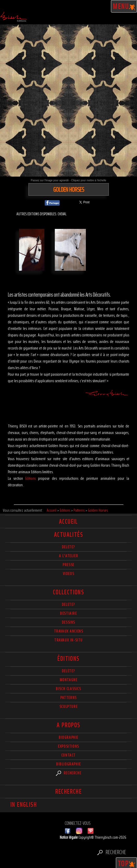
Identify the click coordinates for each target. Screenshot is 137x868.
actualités (68, 535)
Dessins (68, 622)
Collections (68, 592)
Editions (31, 478)
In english (24, 805)
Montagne (69, 680)
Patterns (68, 698)
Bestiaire (68, 613)
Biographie (68, 737)
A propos (68, 725)
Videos (69, 574)
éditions (68, 659)
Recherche (69, 773)
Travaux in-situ (68, 640)
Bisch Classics (68, 689)
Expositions (68, 746)
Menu (124, 6)
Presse (68, 565)
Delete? (68, 671)
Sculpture (68, 706)
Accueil (68, 522)
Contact (68, 755)
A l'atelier (69, 556)
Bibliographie (68, 764)
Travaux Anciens (69, 631)
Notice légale (69, 837)
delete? (68, 547)
